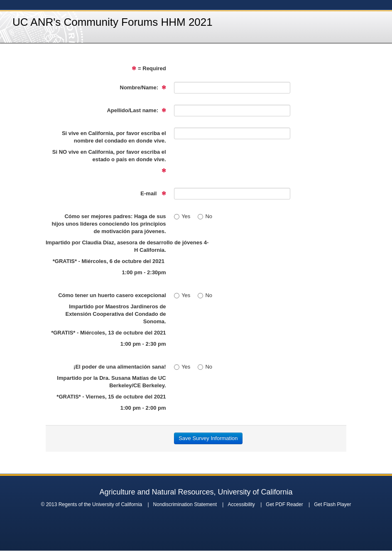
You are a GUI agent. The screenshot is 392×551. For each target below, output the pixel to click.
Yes (182, 216)
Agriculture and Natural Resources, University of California (196, 492)
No (205, 216)
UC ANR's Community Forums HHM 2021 (113, 22)
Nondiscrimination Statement (185, 504)
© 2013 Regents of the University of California (91, 504)
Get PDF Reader (284, 504)
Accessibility (241, 504)
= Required (149, 68)
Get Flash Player (332, 504)
